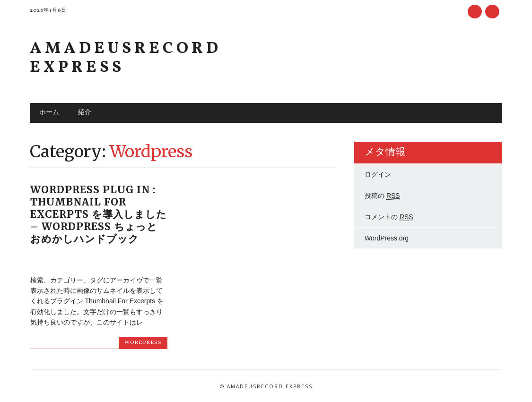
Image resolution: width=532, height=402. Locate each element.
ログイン (378, 174)
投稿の (382, 196)
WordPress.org (387, 238)
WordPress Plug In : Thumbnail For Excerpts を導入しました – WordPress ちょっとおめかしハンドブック (99, 214)
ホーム (49, 113)
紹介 (85, 113)
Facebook (475, 12)
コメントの (389, 217)
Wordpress (143, 343)
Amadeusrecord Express (126, 58)
